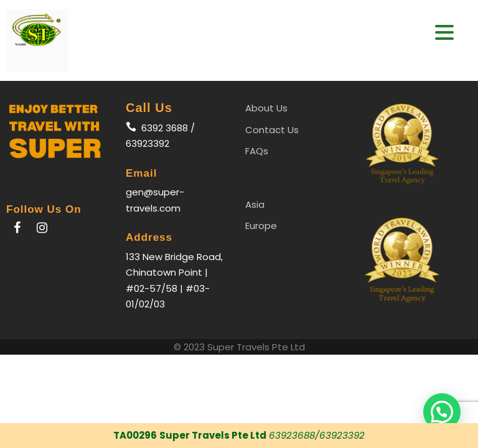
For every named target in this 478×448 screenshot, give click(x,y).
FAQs (257, 151)
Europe (261, 226)
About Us (266, 108)
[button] (442, 412)
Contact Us (272, 130)
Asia (255, 204)
